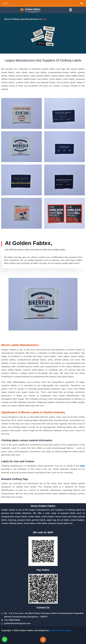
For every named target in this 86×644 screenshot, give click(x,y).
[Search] (40, 3)
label (82, 466)
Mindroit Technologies (60, 630)
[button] (71, 10)
